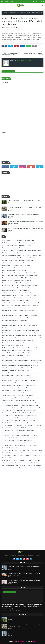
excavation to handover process (9, 325)
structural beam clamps (7, 425)
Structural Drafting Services (8, 430)
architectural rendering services (35, 258)
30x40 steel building (17, 243)
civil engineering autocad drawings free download (26, 285)
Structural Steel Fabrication (8, 448)
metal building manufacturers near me (10, 358)
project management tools (8, 378)
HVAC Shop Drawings (28, 350)
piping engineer (22, 370)
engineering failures (25, 323)
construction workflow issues (8, 303)
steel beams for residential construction (11, 408)
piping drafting (13, 370)
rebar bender (17, 380)
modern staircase (26, 363)
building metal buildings (7, 283)
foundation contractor (22, 328)
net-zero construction (36, 363)
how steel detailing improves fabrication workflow (13, 345)
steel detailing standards (8, 418)
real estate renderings (7, 380)
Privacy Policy (26, 639)
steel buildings (38, 408)
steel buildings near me (7, 410)
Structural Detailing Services (23, 428)
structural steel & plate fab (8, 438)
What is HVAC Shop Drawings (8, 465)
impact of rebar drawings (8, 353)
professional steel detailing (8, 375)
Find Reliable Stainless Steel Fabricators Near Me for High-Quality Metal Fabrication (25, 581)
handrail (30, 338)
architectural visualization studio (26, 260)
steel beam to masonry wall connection (29, 405)
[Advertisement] (22, 128)
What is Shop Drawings (21, 465)
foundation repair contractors (9, 333)
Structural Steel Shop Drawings (9, 453)
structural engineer (26, 433)
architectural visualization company (10, 260)
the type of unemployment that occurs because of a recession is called (17, 460)
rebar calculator (25, 380)
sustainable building (36, 455)
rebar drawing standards (8, 388)
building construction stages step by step (22, 280)
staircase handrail (13, 403)
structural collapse (18, 425)
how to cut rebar (34, 348)
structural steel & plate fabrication (23, 438)
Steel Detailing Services (19, 415)
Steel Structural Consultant (9, 28)
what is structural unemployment (35, 465)
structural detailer (38, 425)
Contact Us (33, 639)
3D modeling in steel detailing (9, 250)
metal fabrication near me (8, 360)
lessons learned (19, 355)
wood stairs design (38, 468)
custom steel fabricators (7, 315)
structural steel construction (20, 443)
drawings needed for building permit (10, 320)
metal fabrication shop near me (22, 360)
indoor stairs (18, 353)
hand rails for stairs (22, 338)
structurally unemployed (25, 455)
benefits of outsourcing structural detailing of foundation (14, 270)
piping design (38, 368)
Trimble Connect (38, 460)
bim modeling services (7, 280)
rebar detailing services (30, 385)
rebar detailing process (18, 385)
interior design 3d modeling (8, 355)
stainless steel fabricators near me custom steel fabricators (15, 400)
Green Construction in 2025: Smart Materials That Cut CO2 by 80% (25, 200)
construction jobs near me (24, 295)
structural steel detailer (33, 443)
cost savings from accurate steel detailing (21, 313)
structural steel (35, 435)
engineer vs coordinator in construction (11, 323)
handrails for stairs (38, 338)
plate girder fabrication (7, 373)
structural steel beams (7, 443)
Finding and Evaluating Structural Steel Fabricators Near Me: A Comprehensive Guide (24, 574)
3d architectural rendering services (10, 245)
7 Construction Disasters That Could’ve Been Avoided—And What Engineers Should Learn (25, 208)
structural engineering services (23, 435)
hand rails (14, 338)
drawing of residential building (9, 318)
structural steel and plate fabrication (25, 440)
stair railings (5, 403)
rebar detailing (5, 383)
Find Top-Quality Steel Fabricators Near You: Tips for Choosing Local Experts (26, 229)
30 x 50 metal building (29, 240)
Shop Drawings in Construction (27, 393)
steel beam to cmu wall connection (33, 403)
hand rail (40, 335)
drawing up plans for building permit (25, 318)
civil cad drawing (29, 283)
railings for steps (19, 378)
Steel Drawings (18, 418)
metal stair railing (6, 363)
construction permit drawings (19, 298)
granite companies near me (23, 333)
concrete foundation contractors (9, 290)
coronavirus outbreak (7, 310)
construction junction (36, 295)
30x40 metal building (7, 243)
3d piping (40, 250)
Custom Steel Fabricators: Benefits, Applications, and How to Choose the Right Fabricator (26, 222)
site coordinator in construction (9, 395)
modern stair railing (16, 363)
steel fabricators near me (8, 420)
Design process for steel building (22, 315)
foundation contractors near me (35, 328)
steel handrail (18, 420)
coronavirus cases (36, 305)
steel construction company (30, 410)
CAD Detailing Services (19, 283)
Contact (12, 1)
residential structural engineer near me (11, 393)
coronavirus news (30, 308)
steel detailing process (7, 415)
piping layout (30, 370)
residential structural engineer (23, 390)
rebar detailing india (7, 385)
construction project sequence (9, 300)
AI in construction (27, 255)
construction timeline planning (24, 300)
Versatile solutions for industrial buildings (31, 463)
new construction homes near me (9, 365)
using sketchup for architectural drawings (11, 463)
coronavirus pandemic (18, 310)
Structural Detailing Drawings (9, 428)
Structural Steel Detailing (8, 445)
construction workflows (36, 303)
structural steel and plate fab (9, 440)
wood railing (29, 468)
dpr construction (34, 315)
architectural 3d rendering (21, 258)
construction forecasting (27, 293)
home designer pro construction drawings (25, 340)
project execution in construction (23, 375)
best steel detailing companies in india (10, 278)
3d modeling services (21, 250)
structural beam (27, 423)
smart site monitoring (7, 398)
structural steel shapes (37, 450)
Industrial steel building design (29, 353)
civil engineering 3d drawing (8, 285)
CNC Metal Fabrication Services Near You (21, 288)
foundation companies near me (9, 328)
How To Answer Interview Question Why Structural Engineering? (16, 348)
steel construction (18, 410)
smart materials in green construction (25, 395)
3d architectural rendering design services (32, 243)
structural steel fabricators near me (10, 450)
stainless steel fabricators (19, 398)
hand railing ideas (6, 338)
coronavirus (18, 305)
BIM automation (29, 278)
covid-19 (34, 313)
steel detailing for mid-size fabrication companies (29, 413)
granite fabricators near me (8, 335)
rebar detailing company (16, 383)
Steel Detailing (14, 413)
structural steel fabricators (22, 448)
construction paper (6, 298)
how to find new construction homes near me (12, 350)
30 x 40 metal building (18, 240)
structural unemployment (35, 453)
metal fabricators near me (36, 360)
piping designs (5, 370)
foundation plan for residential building (31, 330)
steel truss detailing (17, 423)
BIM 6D (22, 278)
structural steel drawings (33, 445)
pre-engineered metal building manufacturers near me (26, 373)
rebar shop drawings (26, 388)
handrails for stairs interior (8, 340)
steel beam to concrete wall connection (11, 405)
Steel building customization (27, 408)
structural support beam (23, 453)
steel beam (22, 403)
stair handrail (32, 400)
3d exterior (30, 245)
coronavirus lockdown (19, 308)
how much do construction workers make (22, 343)
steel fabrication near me (29, 418)
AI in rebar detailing (37, 255)
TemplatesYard (21, 642)
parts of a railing (29, 368)
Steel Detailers (6, 413)
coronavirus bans (26, 305)
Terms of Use (18, 639)
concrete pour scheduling (23, 290)
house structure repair (7, 343)
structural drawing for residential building (25, 430)
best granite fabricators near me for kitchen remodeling (27, 275)
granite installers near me (21, 335)
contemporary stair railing (8, 305)
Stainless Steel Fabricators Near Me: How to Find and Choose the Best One (25, 215)
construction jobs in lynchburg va (9, 295)
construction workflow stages (23, 303)
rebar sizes (34, 388)
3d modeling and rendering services (10, 248)
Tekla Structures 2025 (7, 458)
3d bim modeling (23, 245)
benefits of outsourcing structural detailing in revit (13, 268)
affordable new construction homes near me (26, 253)
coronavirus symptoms (30, 310)
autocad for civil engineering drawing (27, 263)
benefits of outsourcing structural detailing (21, 265)
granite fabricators (34, 333)
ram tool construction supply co (31, 378)
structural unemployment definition (10, 455)
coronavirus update (6, 313)
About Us (7, 1)
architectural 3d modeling (8, 258)
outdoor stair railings (7, 368)
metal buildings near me (26, 358)
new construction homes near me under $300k (28, 365)
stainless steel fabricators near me (34, 398)
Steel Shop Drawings (7, 423)
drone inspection (23, 320)
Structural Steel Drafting (20, 445)
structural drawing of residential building (11, 433)
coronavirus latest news (7, 308)
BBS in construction (6, 265)
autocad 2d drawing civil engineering (10, 263)
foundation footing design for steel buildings (12, 330)
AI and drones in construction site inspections (12, 255)
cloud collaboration (6, 288)
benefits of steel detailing (8, 275)
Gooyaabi (34, 642)
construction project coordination (34, 298)
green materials (32, 335)
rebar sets (17, 388)
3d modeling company (24, 248)
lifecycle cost (27, 355)
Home (2, 1)
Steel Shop (33, 420)
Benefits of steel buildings (32, 273)
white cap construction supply (9, 468)
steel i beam (26, 420)
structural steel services (25, 450)
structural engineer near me (8, 435)
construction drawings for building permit (11, 293)
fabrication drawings (22, 325)
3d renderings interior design (8, 253)
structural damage (28, 425)
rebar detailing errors (28, 383)
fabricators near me (33, 325)
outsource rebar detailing (19, 368)
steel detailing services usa (32, 415)
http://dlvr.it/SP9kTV (7, 41)
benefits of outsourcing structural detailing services (13, 273)
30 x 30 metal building (7, 240)
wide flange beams (21, 468)
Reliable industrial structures (9, 390)
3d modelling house (32, 250)
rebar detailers (34, 380)
